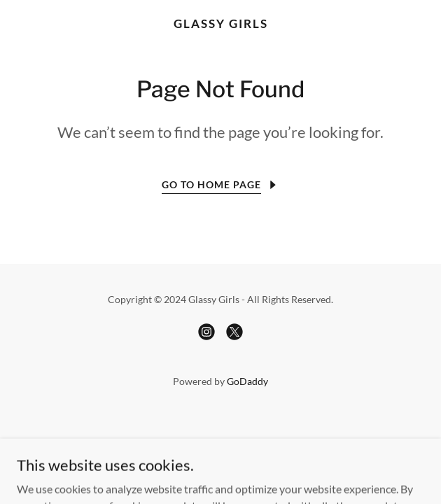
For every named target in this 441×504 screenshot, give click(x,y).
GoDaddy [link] (247, 381)
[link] (220, 23)
